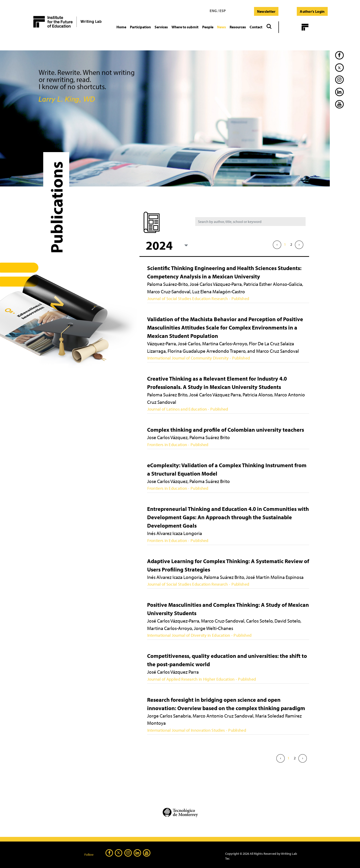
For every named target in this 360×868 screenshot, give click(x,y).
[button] (140, 27)
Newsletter (266, 11)
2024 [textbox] (159, 245)
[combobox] (166, 245)
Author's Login (312, 11)
